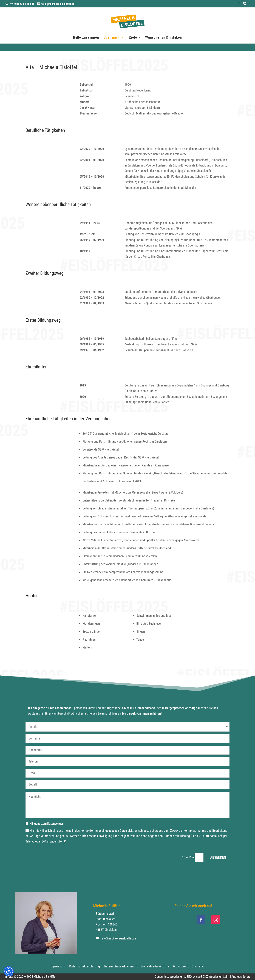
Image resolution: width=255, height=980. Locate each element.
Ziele (133, 38)
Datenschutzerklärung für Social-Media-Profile (137, 966)
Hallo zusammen (86, 38)
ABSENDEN (218, 857)
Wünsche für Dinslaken (164, 38)
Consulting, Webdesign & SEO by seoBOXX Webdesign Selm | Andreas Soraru (203, 977)
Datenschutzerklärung (85, 966)
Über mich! (112, 38)
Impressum (57, 966)
